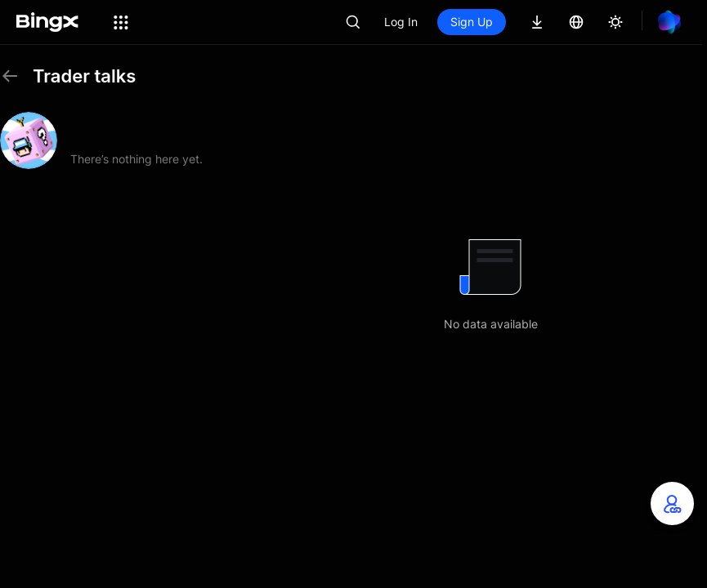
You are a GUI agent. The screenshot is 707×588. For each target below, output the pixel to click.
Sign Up (472, 22)
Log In (401, 22)
